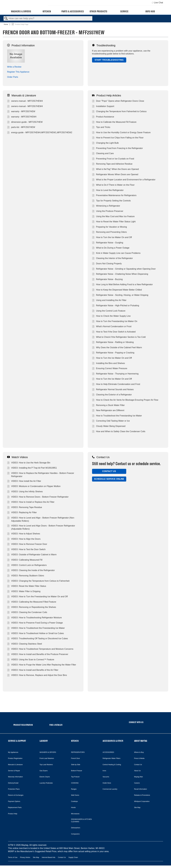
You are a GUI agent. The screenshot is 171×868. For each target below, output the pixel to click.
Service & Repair (14, 771)
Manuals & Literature (22, 95)
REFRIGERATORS (78, 752)
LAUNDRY (44, 741)
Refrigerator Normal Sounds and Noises (113, 390)
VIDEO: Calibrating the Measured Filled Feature (32, 602)
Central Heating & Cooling (112, 765)
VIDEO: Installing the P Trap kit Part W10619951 (32, 468)
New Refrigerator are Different (108, 411)
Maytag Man (139, 777)
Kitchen (47, 11)
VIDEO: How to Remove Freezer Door (27, 544)
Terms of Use (13, 857)
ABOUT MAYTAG (141, 741)
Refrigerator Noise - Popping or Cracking (113, 353)
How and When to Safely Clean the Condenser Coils (119, 432)
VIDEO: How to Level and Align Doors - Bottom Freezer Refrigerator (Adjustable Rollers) (41, 527)
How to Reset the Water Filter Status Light (114, 222)
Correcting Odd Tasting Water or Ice (111, 421)
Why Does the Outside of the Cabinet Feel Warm (117, 348)
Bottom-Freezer (77, 771)
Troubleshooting (104, 45)
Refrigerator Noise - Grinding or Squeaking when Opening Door (124, 269)
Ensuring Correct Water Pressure (110, 369)
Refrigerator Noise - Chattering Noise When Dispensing (120, 274)
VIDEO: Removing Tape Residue (25, 508)
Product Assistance (103, 117)
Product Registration (15, 758)
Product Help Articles (107, 95)
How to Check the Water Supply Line (111, 316)
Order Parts (13, 77)
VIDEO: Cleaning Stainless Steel (25, 644)
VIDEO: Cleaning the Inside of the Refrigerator (31, 571)
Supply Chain (73, 857)
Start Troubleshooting (109, 60)
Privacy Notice (25, 857)
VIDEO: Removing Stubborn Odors (26, 576)
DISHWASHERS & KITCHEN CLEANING (81, 820)
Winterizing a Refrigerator (106, 206)
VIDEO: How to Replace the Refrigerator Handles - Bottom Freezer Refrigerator (41, 475)
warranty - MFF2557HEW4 (22, 117)
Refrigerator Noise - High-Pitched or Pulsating (116, 306)
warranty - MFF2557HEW (21, 112)
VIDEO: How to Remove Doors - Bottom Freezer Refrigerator (38, 497)
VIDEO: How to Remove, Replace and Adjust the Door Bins (37, 675)
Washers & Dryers (21, 11)
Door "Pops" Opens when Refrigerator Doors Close (118, 101)
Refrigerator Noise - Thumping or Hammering (115, 374)
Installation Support (103, 107)
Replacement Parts (15, 807)
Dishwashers (76, 828)
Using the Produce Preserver (108, 211)
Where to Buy (139, 752)
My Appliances (13, 752)
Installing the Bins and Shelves (108, 364)
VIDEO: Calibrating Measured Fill (25, 560)
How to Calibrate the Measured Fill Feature (114, 122)
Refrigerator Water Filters (112, 758)
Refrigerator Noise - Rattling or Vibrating (113, 343)
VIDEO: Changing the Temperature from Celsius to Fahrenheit (38, 581)
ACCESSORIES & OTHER (113, 741)
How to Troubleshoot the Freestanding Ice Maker (117, 416)
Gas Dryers (44, 771)
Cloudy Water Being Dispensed (109, 426)
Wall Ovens (75, 795)
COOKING (75, 783)
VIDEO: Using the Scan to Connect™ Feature (31, 660)
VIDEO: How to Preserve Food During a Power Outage (35, 623)
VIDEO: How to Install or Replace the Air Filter (31, 502)
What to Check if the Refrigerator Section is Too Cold (119, 337)
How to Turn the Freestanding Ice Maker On (115, 322)
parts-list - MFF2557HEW (21, 127)
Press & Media (139, 758)
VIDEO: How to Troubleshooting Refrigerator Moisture (34, 618)
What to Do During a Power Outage (111, 248)
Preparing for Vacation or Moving (109, 227)
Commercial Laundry (110, 789)
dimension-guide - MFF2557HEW (25, 122)
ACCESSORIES (108, 752)
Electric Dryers (45, 777)
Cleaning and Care (103, 154)
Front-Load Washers (47, 758)
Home (6, 24)
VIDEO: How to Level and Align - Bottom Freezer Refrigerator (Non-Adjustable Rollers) (41, 519)
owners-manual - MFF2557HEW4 (25, 101)
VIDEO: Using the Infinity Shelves (25, 492)
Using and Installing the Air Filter (109, 301)
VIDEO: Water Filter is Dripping (24, 592)
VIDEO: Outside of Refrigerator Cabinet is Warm (32, 555)
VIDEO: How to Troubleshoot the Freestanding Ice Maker (36, 628)
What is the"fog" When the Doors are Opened (115, 169)
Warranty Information (15, 777)
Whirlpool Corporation (142, 801)
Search (6, 19)
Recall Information (141, 789)
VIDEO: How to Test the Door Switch (26, 550)
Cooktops (75, 801)
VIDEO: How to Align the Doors (24, 539)
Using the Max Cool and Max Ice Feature (113, 217)
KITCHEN (75, 741)
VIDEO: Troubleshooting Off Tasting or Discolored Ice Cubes (38, 639)
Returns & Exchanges (16, 795)
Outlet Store (107, 783)
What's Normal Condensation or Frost (112, 327)
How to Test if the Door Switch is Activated (114, 332)
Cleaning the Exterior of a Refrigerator (112, 395)
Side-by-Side (76, 765)
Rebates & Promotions (142, 795)
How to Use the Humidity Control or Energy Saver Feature (121, 133)
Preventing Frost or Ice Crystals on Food (113, 159)
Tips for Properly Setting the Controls (111, 201)
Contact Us (101, 457)
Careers (137, 783)
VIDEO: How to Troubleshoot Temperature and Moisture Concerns (40, 649)
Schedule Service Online (109, 479)
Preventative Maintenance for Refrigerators (114, 196)
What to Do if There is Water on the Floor (113, 185)
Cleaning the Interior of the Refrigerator (112, 259)
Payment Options (14, 801)
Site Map (137, 807)
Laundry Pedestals (46, 783)
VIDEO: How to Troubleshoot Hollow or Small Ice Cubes (35, 634)
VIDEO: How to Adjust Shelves (24, 534)
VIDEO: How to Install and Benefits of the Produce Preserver (38, 655)
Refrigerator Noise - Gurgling (108, 243)
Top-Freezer (75, 777)
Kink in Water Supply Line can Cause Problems (116, 253)
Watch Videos (17, 457)
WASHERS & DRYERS (48, 752)
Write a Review (14, 67)
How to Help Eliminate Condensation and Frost (116, 384)
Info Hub (150, 11)
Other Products (98, 11)
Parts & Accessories (73, 11)
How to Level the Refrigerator (108, 191)
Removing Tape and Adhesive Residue (112, 164)
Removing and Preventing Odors (109, 232)
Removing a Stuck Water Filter (108, 406)
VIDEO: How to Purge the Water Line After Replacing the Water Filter (42, 665)
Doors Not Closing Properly (107, 264)
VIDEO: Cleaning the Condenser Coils (27, 613)
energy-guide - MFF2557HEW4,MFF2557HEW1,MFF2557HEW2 (40, 133)
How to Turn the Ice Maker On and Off (112, 238)
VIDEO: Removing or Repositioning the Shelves (32, 607)
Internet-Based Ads (48, 857)
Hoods (73, 807)
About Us (137, 771)
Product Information (21, 45)
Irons (104, 771)
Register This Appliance (18, 72)
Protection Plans (14, 789)
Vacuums (106, 777)
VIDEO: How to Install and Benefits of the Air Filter (33, 670)
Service (124, 11)
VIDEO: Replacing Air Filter (22, 513)
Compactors (75, 834)
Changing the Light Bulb (105, 143)
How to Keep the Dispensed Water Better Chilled (117, 290)
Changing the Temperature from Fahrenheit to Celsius (119, 112)
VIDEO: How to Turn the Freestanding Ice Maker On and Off (37, 597)
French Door (76, 758)
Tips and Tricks (101, 127)
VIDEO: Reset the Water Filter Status (27, 586)
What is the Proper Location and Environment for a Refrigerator (124, 180)
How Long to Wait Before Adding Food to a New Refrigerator (122, 285)
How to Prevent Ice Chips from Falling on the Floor (118, 138)
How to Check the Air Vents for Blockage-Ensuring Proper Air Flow (125, 400)
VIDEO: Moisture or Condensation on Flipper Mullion (34, 487)
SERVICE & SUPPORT (17, 741)
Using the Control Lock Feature (109, 311)
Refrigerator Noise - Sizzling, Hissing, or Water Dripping (120, 295)
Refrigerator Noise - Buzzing (107, 280)
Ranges (74, 789)
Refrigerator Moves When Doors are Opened (115, 175)
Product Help (13, 814)
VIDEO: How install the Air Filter (24, 481)
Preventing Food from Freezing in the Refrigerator (117, 149)
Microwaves (75, 814)
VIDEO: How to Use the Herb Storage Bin (29, 463)
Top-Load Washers (46, 765)
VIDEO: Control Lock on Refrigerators (27, 565)
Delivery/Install (13, 783)
